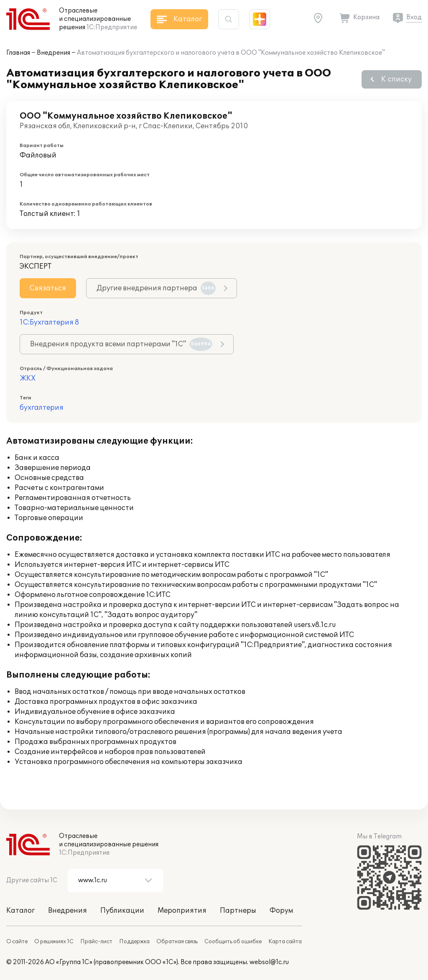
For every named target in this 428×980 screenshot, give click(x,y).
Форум (281, 911)
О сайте (17, 942)
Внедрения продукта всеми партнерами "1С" (121, 344)
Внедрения (53, 53)
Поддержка (134, 942)
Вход (414, 17)
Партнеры (238, 911)
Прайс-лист (96, 942)
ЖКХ (28, 378)
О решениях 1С (54, 942)
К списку (396, 79)
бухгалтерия (42, 408)
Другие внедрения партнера (156, 288)
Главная (18, 53)
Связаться (48, 288)
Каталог (20, 911)
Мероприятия (182, 911)
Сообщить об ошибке (233, 942)
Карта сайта (285, 942)
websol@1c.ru (269, 962)
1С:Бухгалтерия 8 (49, 322)
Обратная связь (177, 942)
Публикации (122, 911)
